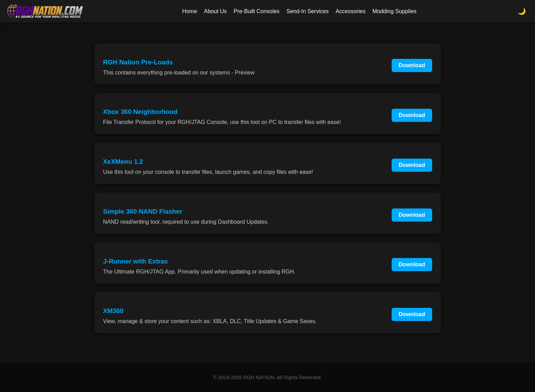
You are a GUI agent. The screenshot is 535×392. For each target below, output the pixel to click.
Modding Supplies (394, 11)
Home (190, 11)
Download (412, 65)
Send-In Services (307, 11)
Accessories (350, 11)
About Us (215, 11)
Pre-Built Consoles (257, 11)
